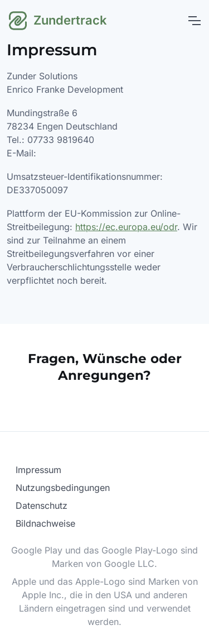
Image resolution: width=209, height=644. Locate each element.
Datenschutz (42, 505)
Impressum (38, 470)
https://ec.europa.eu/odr (126, 227)
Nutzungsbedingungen (63, 488)
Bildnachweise (45, 523)
